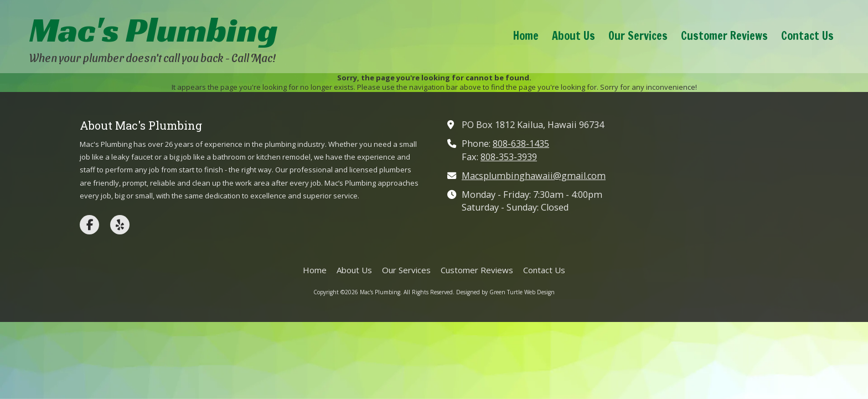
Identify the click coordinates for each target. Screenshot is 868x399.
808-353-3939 (509, 157)
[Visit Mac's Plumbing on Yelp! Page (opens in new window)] (120, 225)
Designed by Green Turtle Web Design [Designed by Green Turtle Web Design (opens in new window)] (505, 292)
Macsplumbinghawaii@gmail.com (534, 176)
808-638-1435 (521, 144)
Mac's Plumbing (154, 30)
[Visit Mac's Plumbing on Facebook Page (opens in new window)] (89, 225)
